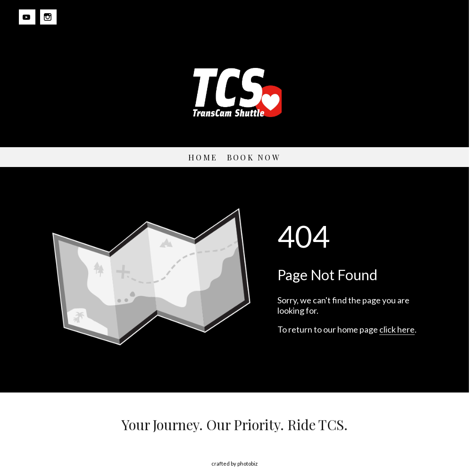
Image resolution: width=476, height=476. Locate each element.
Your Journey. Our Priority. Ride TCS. (234, 425)
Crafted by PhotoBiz (234, 463)
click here (397, 329)
